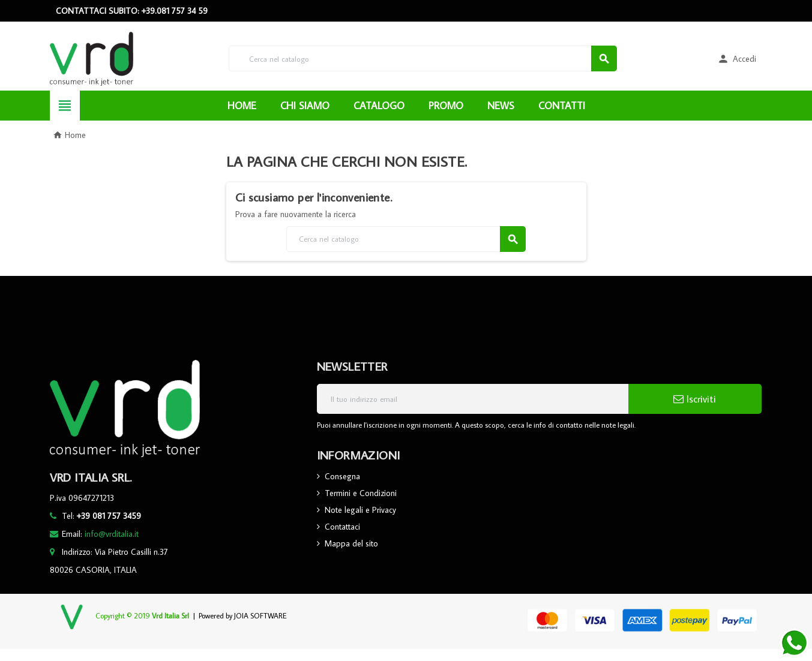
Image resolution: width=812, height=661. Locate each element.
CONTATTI (562, 106)
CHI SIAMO (305, 106)
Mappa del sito (351, 543)
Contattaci (342, 527)
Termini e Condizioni (361, 493)
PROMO (446, 106)
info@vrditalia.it (112, 534)
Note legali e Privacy (360, 510)
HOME (242, 106)
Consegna (342, 476)
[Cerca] (423, 58)
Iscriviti (695, 399)
